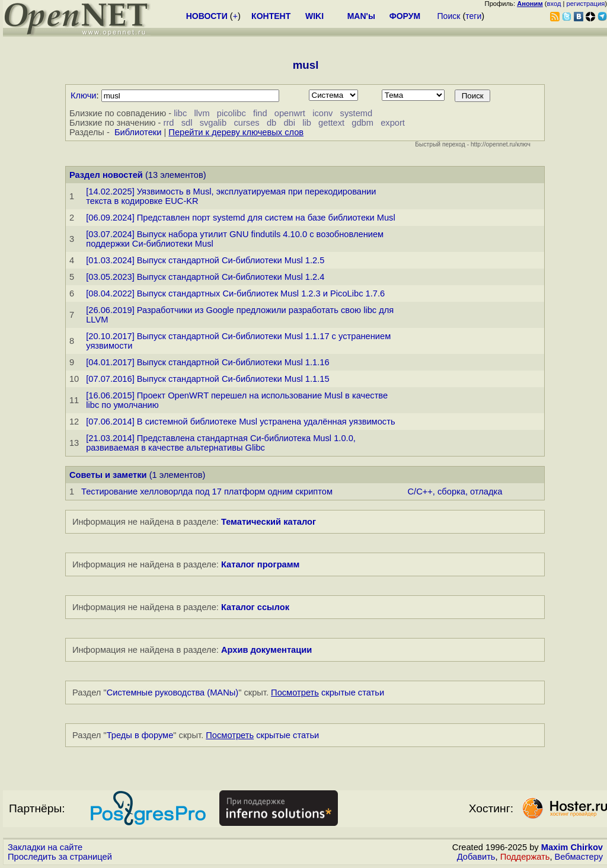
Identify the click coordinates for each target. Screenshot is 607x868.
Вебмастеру (579, 857)
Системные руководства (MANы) (173, 693)
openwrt (290, 113)
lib (307, 123)
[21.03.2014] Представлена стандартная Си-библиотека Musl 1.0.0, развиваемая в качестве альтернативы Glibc (221, 443)
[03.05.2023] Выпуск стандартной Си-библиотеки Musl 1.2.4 (205, 277)
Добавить (476, 857)
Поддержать (525, 857)
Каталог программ (261, 564)
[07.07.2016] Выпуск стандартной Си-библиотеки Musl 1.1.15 (207, 379)
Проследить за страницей (60, 857)
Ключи (84, 95)
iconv (322, 113)
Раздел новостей (106, 175)
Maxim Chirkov (572, 847)
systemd (357, 113)
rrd (169, 123)
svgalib (213, 123)
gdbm (362, 123)
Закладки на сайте (45, 847)
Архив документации (266, 650)
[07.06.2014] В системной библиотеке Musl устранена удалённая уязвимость (240, 422)
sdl (187, 123)
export (393, 123)
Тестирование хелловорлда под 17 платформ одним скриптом (207, 492)
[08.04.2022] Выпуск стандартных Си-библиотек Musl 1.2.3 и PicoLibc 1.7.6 (235, 293)
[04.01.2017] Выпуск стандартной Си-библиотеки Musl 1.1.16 (207, 362)
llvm (202, 113)
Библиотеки (138, 132)
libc (180, 113)
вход (554, 4)
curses (246, 123)
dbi (289, 123)
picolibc (231, 113)
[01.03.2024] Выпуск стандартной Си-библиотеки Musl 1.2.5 (205, 260)
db (271, 123)
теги (473, 16)
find (260, 113)
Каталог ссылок (255, 607)
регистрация (586, 4)
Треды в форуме (140, 735)
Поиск (449, 16)
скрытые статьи (328, 693)
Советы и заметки (108, 475)
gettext (331, 123)
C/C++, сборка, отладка (455, 492)
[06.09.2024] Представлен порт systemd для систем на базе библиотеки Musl (240, 218)
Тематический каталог (269, 522)
